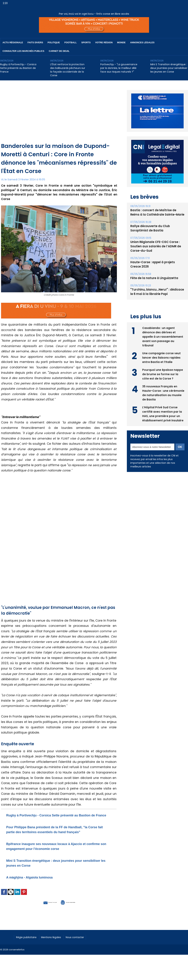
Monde (121, 42)
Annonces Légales (142, 42)
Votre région (104, 42)
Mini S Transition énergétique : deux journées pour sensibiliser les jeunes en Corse (169, 68)
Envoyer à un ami (40, 911)
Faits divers (35, 42)
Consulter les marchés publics (23, 51)
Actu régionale (13, 42)
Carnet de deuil (59, 51)
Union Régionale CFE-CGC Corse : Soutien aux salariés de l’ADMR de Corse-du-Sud (154, 246)
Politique (54, 42)
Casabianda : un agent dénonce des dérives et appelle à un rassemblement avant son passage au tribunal (163, 336)
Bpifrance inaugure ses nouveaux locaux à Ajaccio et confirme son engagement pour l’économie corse (58, 856)
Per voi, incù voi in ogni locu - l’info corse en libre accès (94, 14)
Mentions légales (57, 947)
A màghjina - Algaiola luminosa (37, 887)
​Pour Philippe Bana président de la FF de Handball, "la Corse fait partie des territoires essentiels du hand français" (57, 837)
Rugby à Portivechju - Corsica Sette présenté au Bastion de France (18, 68)
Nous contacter (84, 947)
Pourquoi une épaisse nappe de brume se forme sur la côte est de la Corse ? (163, 374)
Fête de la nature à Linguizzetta (153, 278)
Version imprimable (77, 911)
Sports (86, 42)
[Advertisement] (59, 116)
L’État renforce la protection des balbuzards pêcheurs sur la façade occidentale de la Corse (68, 70)
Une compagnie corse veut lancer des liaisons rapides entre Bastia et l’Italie (162, 357)
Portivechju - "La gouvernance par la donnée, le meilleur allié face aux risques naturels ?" (119, 68)
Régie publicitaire (28, 947)
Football (70, 42)
